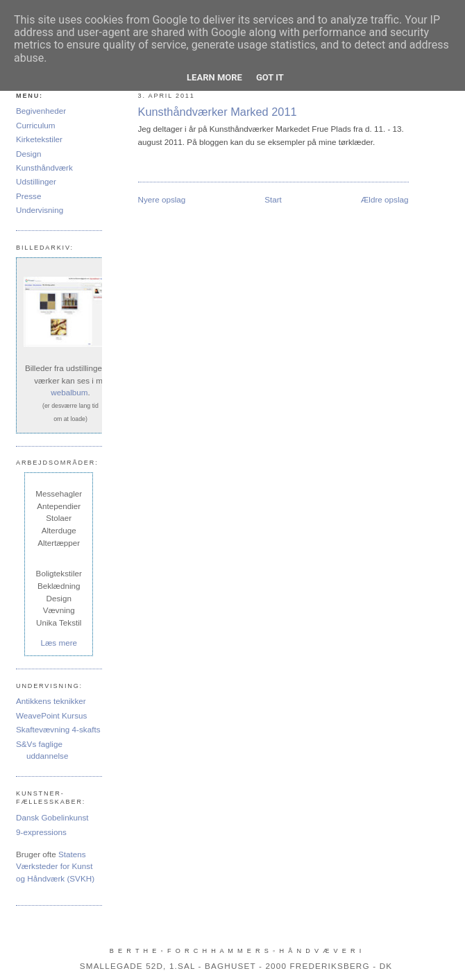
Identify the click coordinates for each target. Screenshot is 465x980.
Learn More (214, 77)
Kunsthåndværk (44, 167)
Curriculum (36, 125)
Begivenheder (41, 111)
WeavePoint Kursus (51, 715)
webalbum (69, 392)
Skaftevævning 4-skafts (58, 729)
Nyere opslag (162, 199)
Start (273, 199)
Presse (28, 196)
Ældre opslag (385, 199)
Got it (270, 77)
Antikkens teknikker (51, 701)
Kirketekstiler (39, 139)
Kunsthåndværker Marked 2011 (218, 112)
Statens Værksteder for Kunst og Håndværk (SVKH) (55, 866)
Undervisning (40, 210)
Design (28, 154)
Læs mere (59, 643)
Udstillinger (36, 181)
